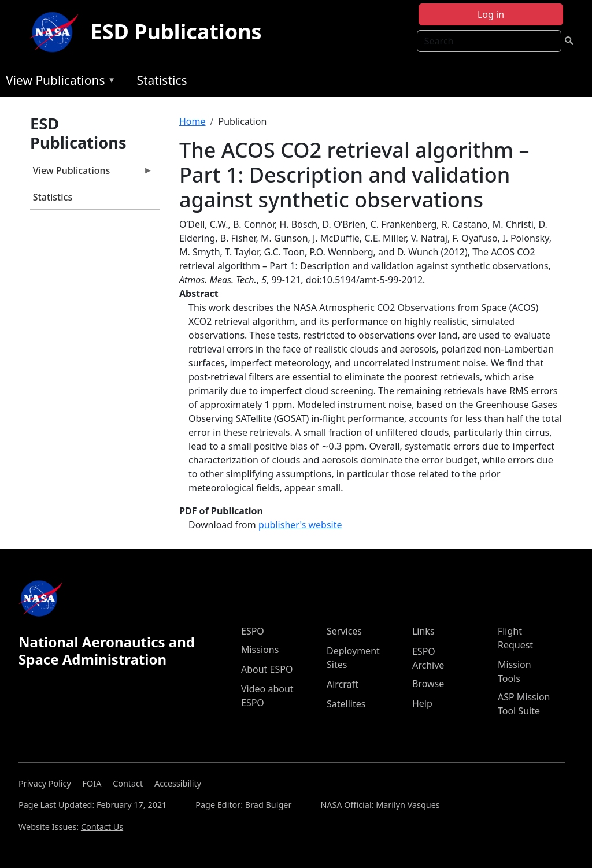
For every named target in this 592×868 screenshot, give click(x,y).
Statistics (162, 80)
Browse (428, 684)
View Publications (58, 82)
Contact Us (102, 827)
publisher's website (300, 525)
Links (423, 631)
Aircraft (343, 684)
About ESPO (267, 669)
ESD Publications (176, 31)
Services (344, 631)
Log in (491, 14)
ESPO (253, 631)
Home (193, 121)
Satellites (346, 704)
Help (422, 703)
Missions (260, 650)
